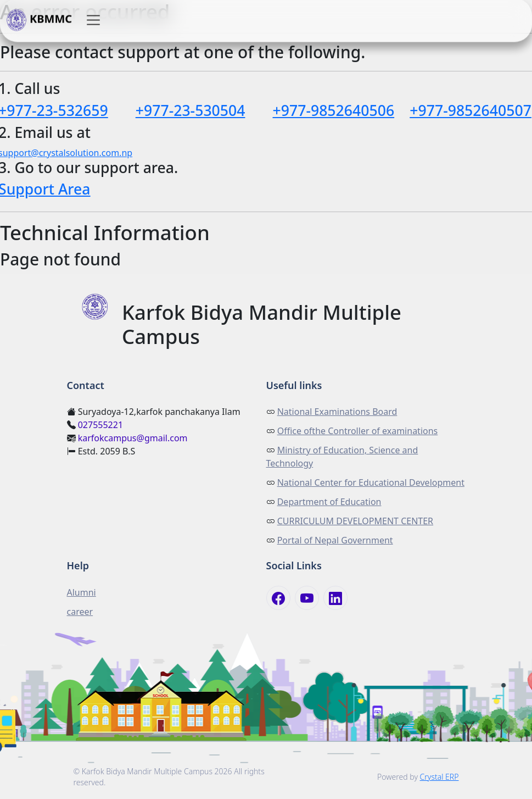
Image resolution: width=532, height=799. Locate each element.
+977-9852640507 (471, 110)
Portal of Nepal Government (335, 540)
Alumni (82, 592)
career (80, 612)
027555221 (100, 425)
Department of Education (329, 502)
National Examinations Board (337, 412)
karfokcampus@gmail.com (133, 438)
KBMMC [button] (39, 20)
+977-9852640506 (334, 110)
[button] (93, 20)
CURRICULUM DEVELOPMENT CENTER (355, 521)
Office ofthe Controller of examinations (358, 431)
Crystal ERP (439, 777)
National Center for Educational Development (371, 482)
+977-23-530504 (191, 110)
